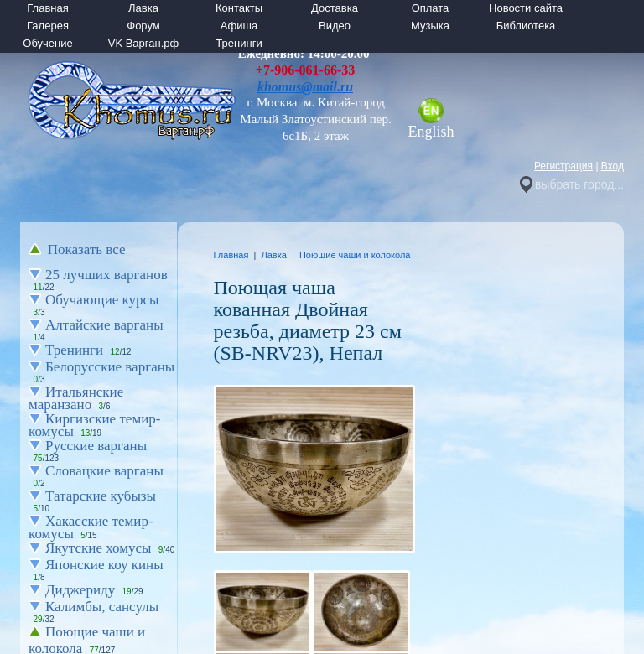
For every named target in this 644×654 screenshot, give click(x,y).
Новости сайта (526, 8)
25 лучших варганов (106, 275)
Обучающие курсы (102, 300)
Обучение (47, 43)
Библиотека (526, 26)
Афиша (239, 26)
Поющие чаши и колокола (355, 255)
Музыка (430, 26)
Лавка (143, 8)
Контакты (239, 8)
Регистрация (563, 166)
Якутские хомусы (98, 548)
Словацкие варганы (104, 471)
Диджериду (80, 590)
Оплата (431, 8)
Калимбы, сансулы (102, 607)
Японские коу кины (104, 565)
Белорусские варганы (110, 367)
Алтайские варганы (104, 325)
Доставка (335, 8)
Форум (143, 26)
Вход (613, 166)
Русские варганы (96, 446)
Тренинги (239, 43)
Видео (335, 26)
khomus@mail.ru (305, 87)
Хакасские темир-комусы (91, 527)
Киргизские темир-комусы (94, 425)
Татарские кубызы (101, 496)
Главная (47, 8)
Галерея (48, 26)
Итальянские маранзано (76, 398)
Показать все (87, 249)
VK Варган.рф (144, 43)
